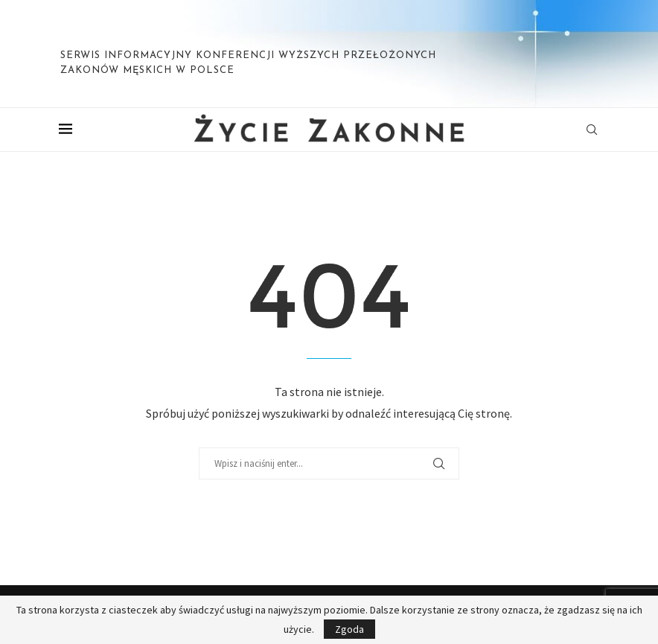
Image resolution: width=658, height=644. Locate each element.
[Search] (592, 130)
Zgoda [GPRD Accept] (349, 629)
